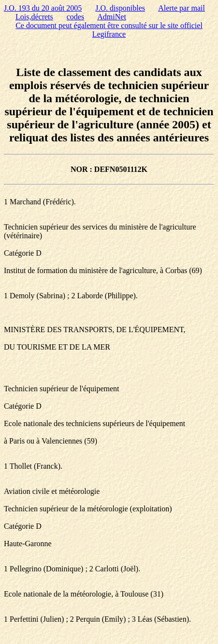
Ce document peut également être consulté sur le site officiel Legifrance (109, 30)
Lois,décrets (34, 17)
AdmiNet (112, 17)
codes (75, 17)
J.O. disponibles (120, 8)
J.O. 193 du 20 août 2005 (43, 8)
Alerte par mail (182, 8)
